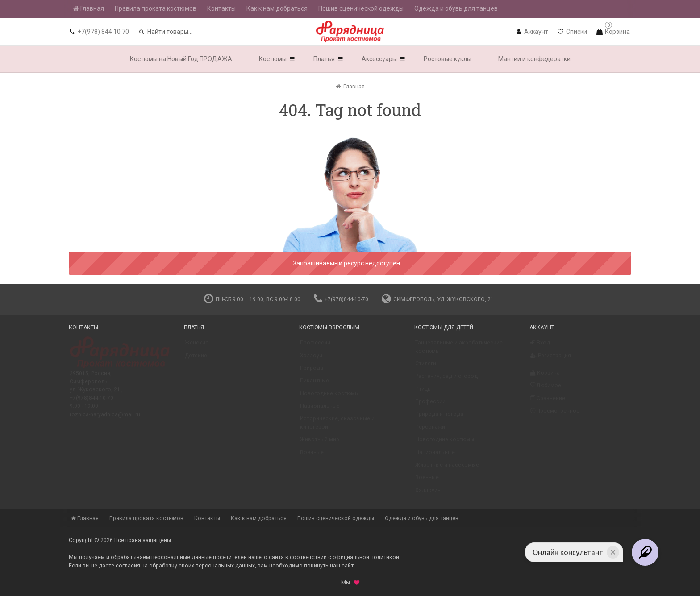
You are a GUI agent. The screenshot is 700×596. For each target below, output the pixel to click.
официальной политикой (366, 557)
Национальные (320, 410)
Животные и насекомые (447, 469)
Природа (312, 372)
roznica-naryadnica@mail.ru (105, 418)
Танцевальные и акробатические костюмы (459, 351)
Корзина (545, 377)
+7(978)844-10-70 (341, 299)
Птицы (423, 393)
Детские (196, 360)
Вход (540, 347)
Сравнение (548, 402)
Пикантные (315, 385)
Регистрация (551, 360)
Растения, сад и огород (446, 380)
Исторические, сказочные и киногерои (337, 426)
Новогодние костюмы (329, 397)
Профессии (315, 347)
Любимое (546, 389)
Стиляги (426, 368)
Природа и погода (439, 418)
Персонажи (430, 431)
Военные (312, 456)
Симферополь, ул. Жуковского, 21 (438, 299)
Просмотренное (555, 415)
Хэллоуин (313, 360)
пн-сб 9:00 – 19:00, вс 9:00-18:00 (252, 299)
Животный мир (320, 443)
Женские (197, 347)
